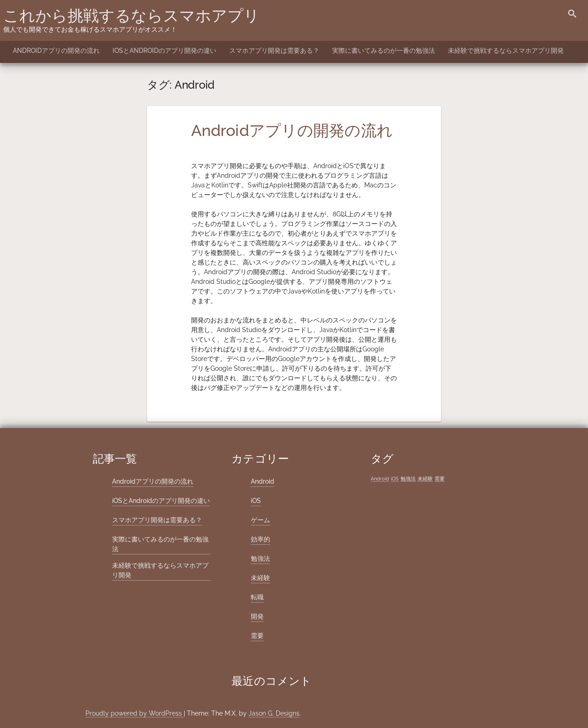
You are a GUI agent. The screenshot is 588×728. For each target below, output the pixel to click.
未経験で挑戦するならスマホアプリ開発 (506, 51)
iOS (256, 501)
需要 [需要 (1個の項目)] (440, 479)
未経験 (260, 578)
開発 (257, 616)
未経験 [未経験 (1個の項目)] (425, 479)
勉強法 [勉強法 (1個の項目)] (408, 479)
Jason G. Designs (274, 713)
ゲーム (260, 520)
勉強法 (260, 559)
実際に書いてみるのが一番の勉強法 (384, 51)
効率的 (260, 539)
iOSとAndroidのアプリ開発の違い (164, 51)
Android (263, 481)
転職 (257, 597)
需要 (257, 636)
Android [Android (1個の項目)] (380, 479)
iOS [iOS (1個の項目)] (395, 479)
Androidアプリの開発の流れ (56, 51)
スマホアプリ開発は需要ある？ (274, 51)
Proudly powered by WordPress (135, 713)
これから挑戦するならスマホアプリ (131, 16)
